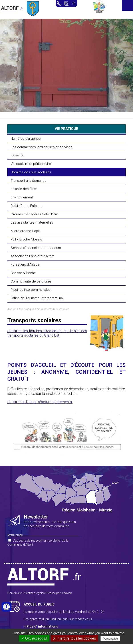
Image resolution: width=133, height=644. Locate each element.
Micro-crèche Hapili (25, 231)
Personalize (110, 639)
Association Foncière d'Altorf (32, 256)
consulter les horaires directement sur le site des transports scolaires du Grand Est (47, 333)
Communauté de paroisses (31, 281)
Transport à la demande (29, 181)
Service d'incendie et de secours (36, 248)
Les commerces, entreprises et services (42, 147)
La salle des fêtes (24, 189)
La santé (17, 155)
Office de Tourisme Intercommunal (37, 298)
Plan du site (15, 593)
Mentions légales (34, 593)
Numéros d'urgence (26, 139)
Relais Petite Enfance (27, 206)
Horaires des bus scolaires (31, 172)
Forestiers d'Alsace (25, 264)
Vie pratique (27, 309)
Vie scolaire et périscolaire (31, 164)
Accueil (12, 309)
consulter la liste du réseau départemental (40, 402)
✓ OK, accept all (34, 638)
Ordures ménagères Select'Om (34, 214)
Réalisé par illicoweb (59, 593)
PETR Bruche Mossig (26, 239)
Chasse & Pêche (23, 273)
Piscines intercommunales (31, 290)
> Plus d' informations (41, 627)
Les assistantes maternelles (32, 222)
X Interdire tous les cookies (75, 638)
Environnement (22, 197)
